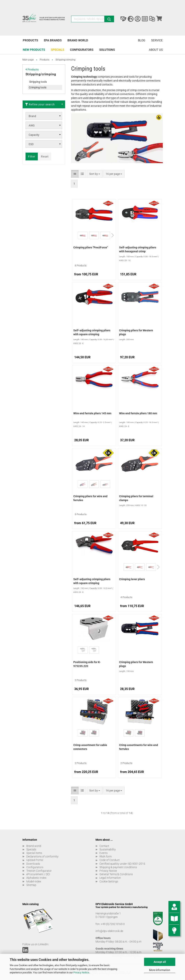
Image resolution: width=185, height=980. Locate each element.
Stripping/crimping (41, 74)
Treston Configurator (39, 871)
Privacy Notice (81, 972)
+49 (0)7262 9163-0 (113, 924)
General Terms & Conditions (116, 874)
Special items (34, 853)
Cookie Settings (109, 881)
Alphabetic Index (36, 878)
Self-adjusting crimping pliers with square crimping (92, 332)
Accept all (160, 962)
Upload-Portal (35, 860)
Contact (104, 846)
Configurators (82, 50)
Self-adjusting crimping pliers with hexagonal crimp (138, 249)
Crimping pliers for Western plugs (136, 332)
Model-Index (34, 881)
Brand (32, 116)
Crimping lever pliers (132, 579)
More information (160, 970)
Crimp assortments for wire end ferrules (139, 747)
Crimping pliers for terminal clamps (136, 498)
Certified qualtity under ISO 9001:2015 (122, 864)
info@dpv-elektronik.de (109, 931)
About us (156, 50)
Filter (32, 157)
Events (104, 853)
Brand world (78, 40)
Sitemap (31, 885)
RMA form (106, 856)
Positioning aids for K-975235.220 (87, 664)
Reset (45, 157)
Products (30, 40)
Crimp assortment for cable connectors (90, 747)
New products (34, 50)
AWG (32, 125)
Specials (58, 50)
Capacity (34, 135)
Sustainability (108, 849)
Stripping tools (38, 82)
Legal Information (110, 878)
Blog (142, 40)
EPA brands (53, 40)
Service (157, 40)
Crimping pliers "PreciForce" (91, 247)
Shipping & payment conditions (118, 867)
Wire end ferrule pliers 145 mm (92, 413)
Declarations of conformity (42, 856)
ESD (31, 144)
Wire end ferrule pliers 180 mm (138, 413)
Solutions (107, 50)
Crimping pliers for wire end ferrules (90, 498)
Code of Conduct (110, 860)
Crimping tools (38, 87)
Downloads (33, 864)
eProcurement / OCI (38, 874)
